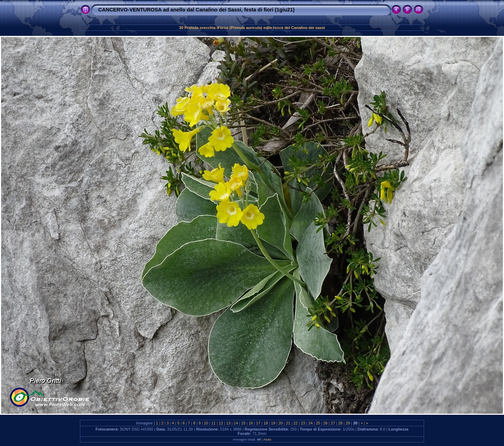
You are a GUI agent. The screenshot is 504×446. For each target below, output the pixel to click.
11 (213, 423)
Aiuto (267, 439)
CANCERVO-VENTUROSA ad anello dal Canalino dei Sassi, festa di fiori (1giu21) (196, 10)
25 (318, 423)
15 (243, 423)
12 (221, 423)
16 (251, 423)
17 (258, 423)
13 (228, 423)
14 (236, 423)
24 (310, 423)
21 (288, 423)
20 (281, 423)
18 (266, 423)
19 (273, 423)
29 (348, 423)
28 (340, 423)
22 (296, 423)
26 (325, 423)
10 (206, 423)
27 (333, 423)
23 (303, 423)
